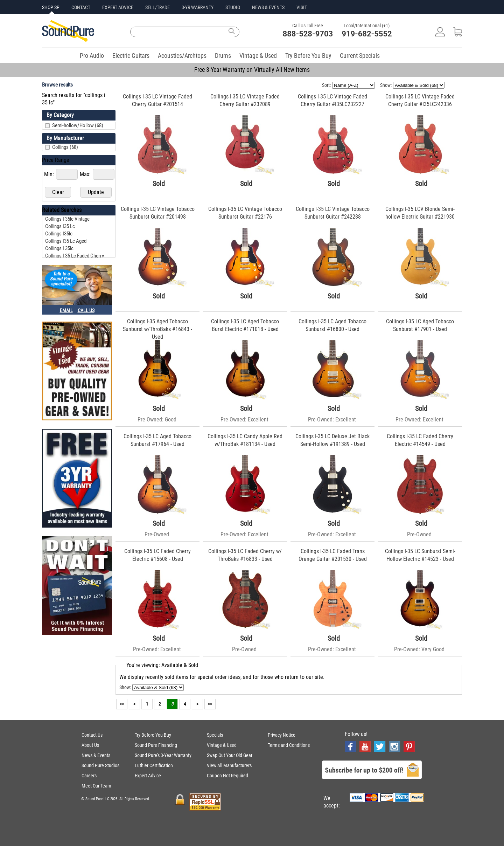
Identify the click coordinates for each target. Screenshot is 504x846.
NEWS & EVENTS (268, 7)
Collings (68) (65, 147)
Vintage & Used (258, 56)
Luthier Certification (154, 765)
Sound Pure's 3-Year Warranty (163, 755)
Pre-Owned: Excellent (244, 419)
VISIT (302, 7)
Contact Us (92, 735)
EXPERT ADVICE (118, 7)
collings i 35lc (59, 248)
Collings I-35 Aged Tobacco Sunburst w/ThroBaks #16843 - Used (157, 329)
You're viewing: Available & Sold (162, 665)
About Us (90, 745)
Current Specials (360, 56)
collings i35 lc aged (66, 241)
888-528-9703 (308, 34)
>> (210, 704)
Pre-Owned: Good (157, 419)
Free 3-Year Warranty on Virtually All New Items (252, 70)
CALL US (86, 310)
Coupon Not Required (227, 776)
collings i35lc (59, 234)
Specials (215, 735)
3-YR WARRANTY (198, 7)
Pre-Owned (157, 534)
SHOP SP (51, 7)
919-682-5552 (367, 34)
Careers (89, 776)
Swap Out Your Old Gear (230, 755)
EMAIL (66, 310)
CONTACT (81, 7)
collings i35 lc (60, 226)
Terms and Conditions (289, 745)
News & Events (96, 755)
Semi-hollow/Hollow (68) (78, 125)
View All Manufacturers (229, 765)
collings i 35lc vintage (67, 219)
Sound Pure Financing (156, 745)
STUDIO (233, 7)
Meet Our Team (96, 786)
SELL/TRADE (157, 7)
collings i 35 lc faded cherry (75, 256)
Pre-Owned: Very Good (419, 649)
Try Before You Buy (308, 56)
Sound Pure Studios (100, 765)
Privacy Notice (282, 735)
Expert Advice (148, 776)
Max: (86, 174)
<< (122, 704)
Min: (50, 174)
